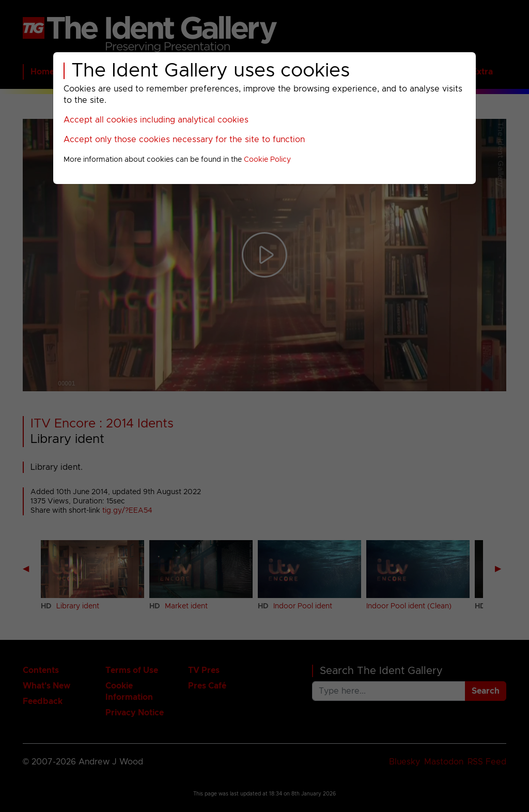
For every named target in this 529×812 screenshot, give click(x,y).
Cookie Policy (267, 160)
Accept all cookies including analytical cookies (156, 120)
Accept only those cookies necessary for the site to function (184, 140)
